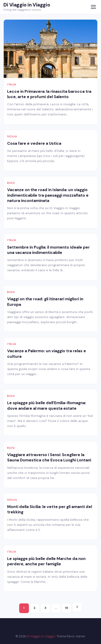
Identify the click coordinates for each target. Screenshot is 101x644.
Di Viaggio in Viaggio (27, 5)
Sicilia (12, 136)
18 (67, 608)
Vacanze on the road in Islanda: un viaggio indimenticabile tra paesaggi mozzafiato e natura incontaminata (48, 195)
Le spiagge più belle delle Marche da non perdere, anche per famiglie (46, 561)
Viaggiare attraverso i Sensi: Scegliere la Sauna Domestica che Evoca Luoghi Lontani (49, 457)
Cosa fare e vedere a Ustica (34, 143)
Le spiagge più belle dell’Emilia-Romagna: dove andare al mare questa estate (47, 405)
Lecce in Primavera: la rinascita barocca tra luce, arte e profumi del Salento (49, 94)
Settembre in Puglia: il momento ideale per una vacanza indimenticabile (48, 250)
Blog (11, 183)
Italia (12, 84)
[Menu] (93, 7)
